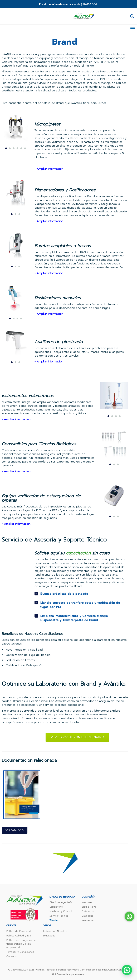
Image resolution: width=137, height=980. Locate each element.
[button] (127, 970)
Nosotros (87, 902)
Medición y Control (61, 911)
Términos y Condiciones (20, 952)
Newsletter (88, 920)
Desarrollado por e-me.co (70, 974)
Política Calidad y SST (19, 936)
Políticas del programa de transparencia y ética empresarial (21, 944)
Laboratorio (56, 907)
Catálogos (87, 916)
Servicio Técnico (59, 916)
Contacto (12, 956)
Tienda (53, 920)
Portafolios (88, 911)
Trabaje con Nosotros (55, 931)
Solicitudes (49, 936)
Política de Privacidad (19, 931)
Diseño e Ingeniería (61, 902)
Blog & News (89, 907)
